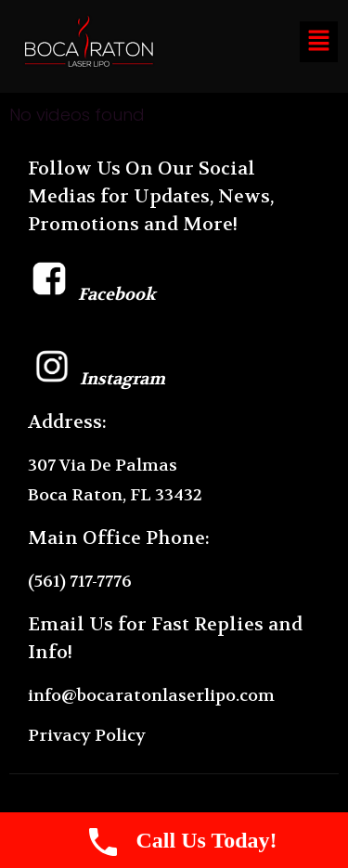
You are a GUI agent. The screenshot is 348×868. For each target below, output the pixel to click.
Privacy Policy (87, 736)
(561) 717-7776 (80, 582)
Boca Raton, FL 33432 (115, 495)
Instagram (97, 379)
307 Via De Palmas (103, 466)
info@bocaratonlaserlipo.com (151, 696)
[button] (318, 42)
